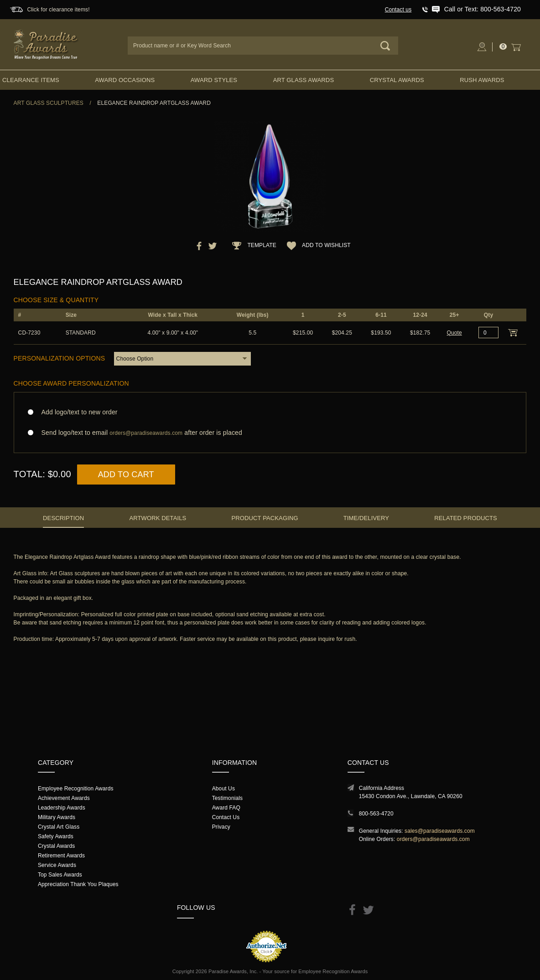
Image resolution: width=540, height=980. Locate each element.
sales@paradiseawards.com (440, 831)
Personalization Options (60, 358)
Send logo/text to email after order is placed (270, 433)
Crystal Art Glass (59, 827)
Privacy (221, 827)
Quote (454, 333)
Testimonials (227, 798)
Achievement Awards (64, 798)
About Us (223, 789)
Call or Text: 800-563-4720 (483, 9)
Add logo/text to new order (77, 412)
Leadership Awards (62, 808)
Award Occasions (125, 80)
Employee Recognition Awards (76, 789)
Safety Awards (56, 836)
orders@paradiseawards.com (433, 839)
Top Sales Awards (60, 875)
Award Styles (214, 80)
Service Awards (57, 865)
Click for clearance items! (58, 10)
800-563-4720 (376, 814)
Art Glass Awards (304, 80)
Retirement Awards (61, 856)
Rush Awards (482, 80)
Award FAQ (226, 808)
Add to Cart (126, 475)
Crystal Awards (397, 80)
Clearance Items (31, 80)
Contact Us (226, 817)
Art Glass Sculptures (49, 103)
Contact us (398, 10)
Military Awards (57, 817)
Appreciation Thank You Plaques (78, 884)
